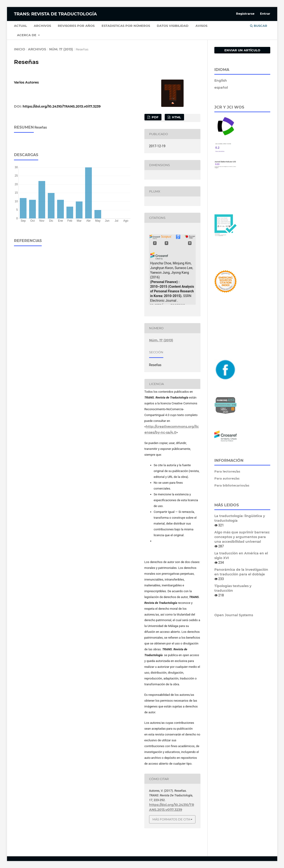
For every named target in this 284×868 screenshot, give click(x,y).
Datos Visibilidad (173, 26)
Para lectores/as (227, 471)
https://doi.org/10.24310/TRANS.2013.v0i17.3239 (62, 106)
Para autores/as (227, 478)
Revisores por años (76, 26)
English (221, 80)
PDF (155, 117)
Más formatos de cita (171, 819)
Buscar (259, 26)
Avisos (201, 26)
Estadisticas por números (126, 26)
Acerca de (27, 35)
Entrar (265, 14)
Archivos (42, 26)
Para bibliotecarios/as (232, 485)
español (221, 87)
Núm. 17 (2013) (61, 49)
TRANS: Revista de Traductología (55, 14)
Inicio (20, 49)
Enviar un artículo (242, 50)
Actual (21, 26)
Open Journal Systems (234, 615)
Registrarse (245, 14)
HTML (176, 117)
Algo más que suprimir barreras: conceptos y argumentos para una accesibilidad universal (242, 537)
